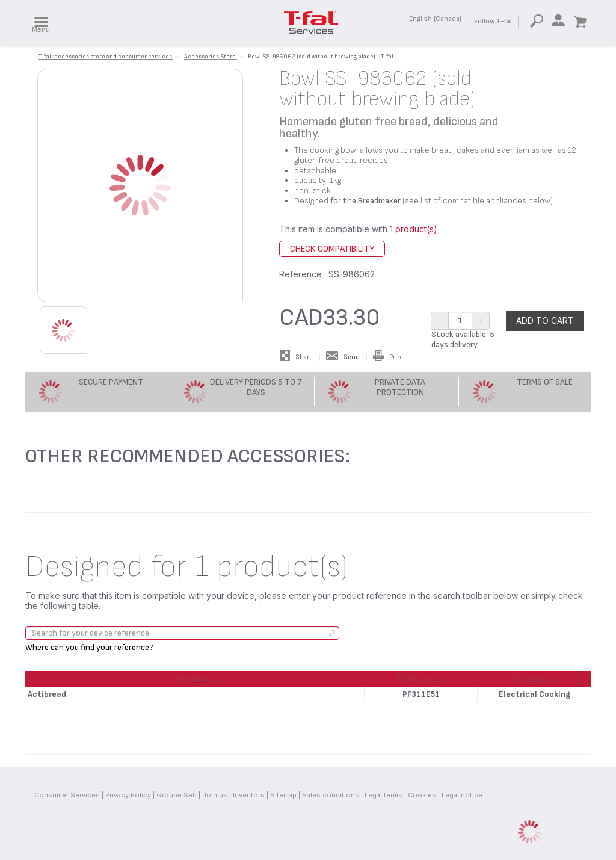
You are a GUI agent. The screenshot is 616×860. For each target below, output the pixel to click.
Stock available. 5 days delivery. (463, 339)
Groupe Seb (177, 795)
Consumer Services (67, 795)
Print (388, 357)
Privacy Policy (128, 795)
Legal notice (462, 795)
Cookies (422, 795)
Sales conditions (331, 795)
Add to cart (545, 320)
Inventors (249, 795)
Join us (215, 795)
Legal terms (383, 795)
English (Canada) (435, 19)
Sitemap (283, 795)
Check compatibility (332, 249)
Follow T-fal (493, 21)
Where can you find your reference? (89, 647)
